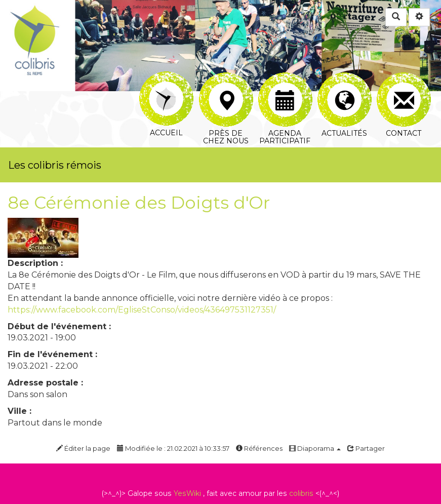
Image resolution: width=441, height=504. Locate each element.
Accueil (166, 78)
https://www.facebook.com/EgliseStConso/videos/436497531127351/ (142, 310)
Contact (404, 84)
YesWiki (187, 493)
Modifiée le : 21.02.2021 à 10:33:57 (173, 448)
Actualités (345, 84)
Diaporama (315, 448)
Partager (366, 448)
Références (259, 448)
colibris (301, 493)
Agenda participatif (285, 84)
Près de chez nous (226, 84)
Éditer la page (83, 448)
